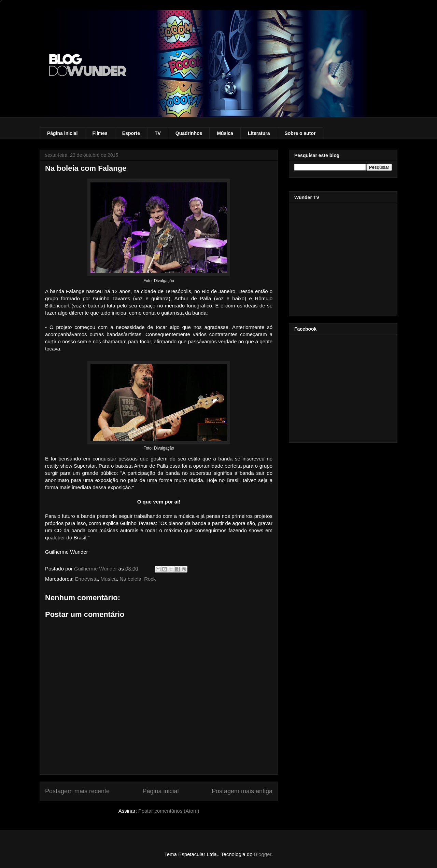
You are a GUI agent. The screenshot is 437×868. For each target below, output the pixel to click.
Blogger (263, 854)
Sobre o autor (300, 133)
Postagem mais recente (77, 791)
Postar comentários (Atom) (169, 811)
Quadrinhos (189, 133)
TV (158, 133)
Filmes (100, 133)
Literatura (259, 133)
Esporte (131, 133)
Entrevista (87, 579)
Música (225, 133)
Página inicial (62, 133)
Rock (150, 579)
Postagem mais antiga (242, 791)
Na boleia (130, 579)
